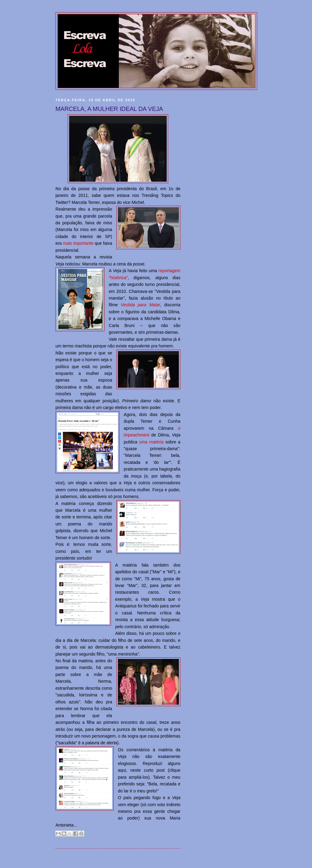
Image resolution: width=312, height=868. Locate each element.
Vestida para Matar (140, 305)
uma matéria (151, 442)
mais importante (78, 243)
